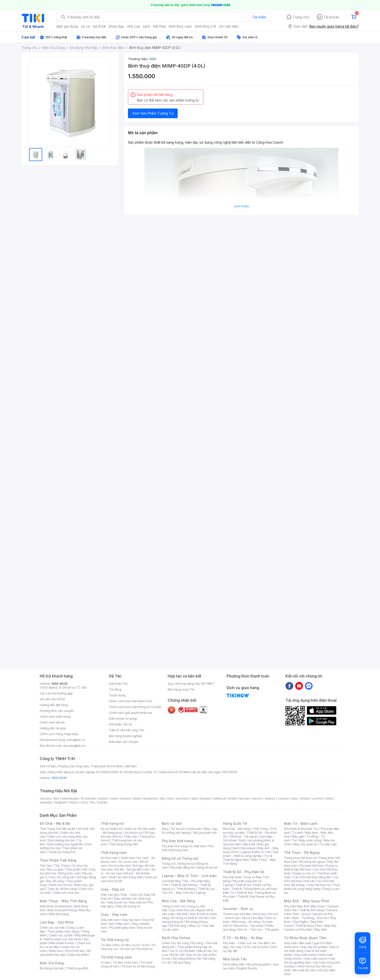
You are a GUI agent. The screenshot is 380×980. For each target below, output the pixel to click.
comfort (318, 798)
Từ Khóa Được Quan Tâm (305, 938)
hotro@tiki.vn (76, 740)
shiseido (46, 802)
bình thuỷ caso (181, 26)
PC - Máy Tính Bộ (181, 893)
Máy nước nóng (310, 840)
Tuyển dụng (117, 695)
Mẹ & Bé (249, 844)
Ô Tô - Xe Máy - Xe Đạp (243, 938)
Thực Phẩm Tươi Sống (58, 860)
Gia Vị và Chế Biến (182, 951)
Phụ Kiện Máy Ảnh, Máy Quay (304, 906)
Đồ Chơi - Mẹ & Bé (55, 823)
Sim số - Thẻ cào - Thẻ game (258, 929)
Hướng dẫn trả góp (53, 728)
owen (114, 798)
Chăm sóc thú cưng (175, 943)
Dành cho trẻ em (60, 885)
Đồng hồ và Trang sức (180, 858)
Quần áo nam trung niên (126, 877)
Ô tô (247, 947)
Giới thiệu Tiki (118, 684)
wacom (257, 798)
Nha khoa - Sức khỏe (249, 926)
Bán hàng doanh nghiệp (125, 736)
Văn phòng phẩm (258, 964)
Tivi (294, 840)
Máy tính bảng (59, 914)
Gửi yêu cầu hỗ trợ (52, 699)
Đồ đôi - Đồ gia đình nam (132, 869)
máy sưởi (290, 943)
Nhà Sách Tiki (235, 959)
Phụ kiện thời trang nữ (177, 846)
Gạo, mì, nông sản (62, 877)
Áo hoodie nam (120, 866)
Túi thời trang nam (116, 957)
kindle (232, 798)
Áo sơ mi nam (128, 862)
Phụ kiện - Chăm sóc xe (240, 943)
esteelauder (70, 798)
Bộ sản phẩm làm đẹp (65, 953)
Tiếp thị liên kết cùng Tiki (127, 730)
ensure (125, 798)
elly (162, 798)
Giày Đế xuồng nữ (128, 906)
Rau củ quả (55, 869)
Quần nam (128, 858)
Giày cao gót (110, 895)
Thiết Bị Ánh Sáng (311, 910)
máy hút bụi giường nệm (310, 961)
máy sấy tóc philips (314, 947)
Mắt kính (200, 846)
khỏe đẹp (116, 26)
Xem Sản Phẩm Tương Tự (153, 113)
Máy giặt (298, 836)
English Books (247, 968)
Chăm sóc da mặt (52, 928)
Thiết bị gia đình (77, 968)
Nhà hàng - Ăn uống (246, 922)
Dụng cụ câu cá (304, 873)
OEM (152, 59)
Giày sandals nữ (125, 898)
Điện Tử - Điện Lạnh (301, 823)
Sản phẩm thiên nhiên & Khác (64, 941)
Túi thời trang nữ (115, 940)
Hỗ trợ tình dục (75, 951)
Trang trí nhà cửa (174, 906)
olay (294, 798)
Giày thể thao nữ (319, 885)
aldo (195, 798)
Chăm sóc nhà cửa (66, 893)
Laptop (201, 893)
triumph (206, 798)
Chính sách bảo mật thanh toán (131, 701)
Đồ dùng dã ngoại (312, 862)
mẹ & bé (99, 26)
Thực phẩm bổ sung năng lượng (312, 887)
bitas (329, 798)
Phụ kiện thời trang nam (188, 848)
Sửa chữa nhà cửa (182, 910)
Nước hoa (56, 951)
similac (305, 798)
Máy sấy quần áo (305, 844)
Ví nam (106, 962)
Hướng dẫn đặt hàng (54, 705)
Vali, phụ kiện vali (205, 833)
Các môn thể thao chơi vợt (311, 879)
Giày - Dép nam (114, 914)
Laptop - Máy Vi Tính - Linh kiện (189, 876)
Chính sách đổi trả (52, 722)
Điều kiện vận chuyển (124, 742)
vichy (84, 802)
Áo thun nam (110, 858)
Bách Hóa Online (176, 938)
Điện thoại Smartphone (56, 906)
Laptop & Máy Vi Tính (256, 852)
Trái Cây (46, 866)
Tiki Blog (115, 689)
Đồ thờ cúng (178, 926)
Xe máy (236, 947)
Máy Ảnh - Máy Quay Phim (307, 901)
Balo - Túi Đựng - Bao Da (310, 918)
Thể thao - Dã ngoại (243, 836)
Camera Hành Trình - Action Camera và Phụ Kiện (311, 914)
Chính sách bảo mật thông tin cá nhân (135, 707)
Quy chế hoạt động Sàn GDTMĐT (191, 684)
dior (56, 798)
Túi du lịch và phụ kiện (186, 829)
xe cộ (85, 26)
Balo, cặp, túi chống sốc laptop (190, 831)
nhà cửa (133, 26)
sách (146, 26)
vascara (45, 798)
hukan (74, 802)
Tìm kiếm (259, 17)
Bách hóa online (244, 848)
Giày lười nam (110, 920)
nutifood (219, 798)
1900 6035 (59, 778)
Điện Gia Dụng (52, 963)
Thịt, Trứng (61, 866)
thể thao (160, 26)
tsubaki (102, 802)
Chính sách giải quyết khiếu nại (130, 713)
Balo (165, 829)
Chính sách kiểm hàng (55, 717)
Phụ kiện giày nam (122, 928)
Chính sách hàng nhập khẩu (59, 734)
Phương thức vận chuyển (57, 711)
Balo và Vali (172, 823)
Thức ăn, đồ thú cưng (62, 889)
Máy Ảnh (321, 929)
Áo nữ (105, 829)
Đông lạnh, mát (69, 873)
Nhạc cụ (194, 926)
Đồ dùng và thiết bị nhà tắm (190, 918)
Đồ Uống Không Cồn (187, 959)
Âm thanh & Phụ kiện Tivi (301, 829)
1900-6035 (59, 684)
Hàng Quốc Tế (235, 823)
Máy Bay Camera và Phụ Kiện (310, 928)
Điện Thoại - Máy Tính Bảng (63, 901)
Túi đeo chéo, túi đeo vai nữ (120, 945)
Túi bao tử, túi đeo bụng (138, 966)
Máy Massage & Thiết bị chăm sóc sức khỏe (67, 937)
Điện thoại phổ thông (62, 910)
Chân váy (130, 836)
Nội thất (182, 914)
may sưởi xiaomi (306, 955)
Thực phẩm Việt (76, 869)
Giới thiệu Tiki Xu (120, 724)
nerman (244, 798)
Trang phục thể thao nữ (300, 858)
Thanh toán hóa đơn (237, 914)
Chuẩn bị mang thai (62, 852)
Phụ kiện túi (145, 949)
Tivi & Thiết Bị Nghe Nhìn (248, 858)
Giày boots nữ (117, 902)
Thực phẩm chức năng (63, 931)
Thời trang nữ (112, 823)
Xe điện (264, 943)
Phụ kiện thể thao (312, 866)
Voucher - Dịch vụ (238, 909)
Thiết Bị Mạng (186, 889)
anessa (270, 798)
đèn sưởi (305, 943)
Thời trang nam (114, 852)
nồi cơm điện (229, 26)
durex (137, 798)
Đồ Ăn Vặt (177, 955)
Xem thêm (241, 206)
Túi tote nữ (127, 949)
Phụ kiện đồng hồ (182, 867)
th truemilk (89, 798)
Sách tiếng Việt (233, 964)
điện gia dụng (67, 26)
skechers (182, 798)
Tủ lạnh (297, 833)
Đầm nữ (117, 829)
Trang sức (169, 864)
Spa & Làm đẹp (253, 918)
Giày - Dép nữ (113, 889)
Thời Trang (260, 829)
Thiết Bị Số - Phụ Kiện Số (244, 872)
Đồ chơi (83, 829)
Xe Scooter (260, 947)
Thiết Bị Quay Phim (309, 926)
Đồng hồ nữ (186, 864)
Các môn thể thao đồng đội (312, 877)
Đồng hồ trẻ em (207, 867)
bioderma (150, 798)
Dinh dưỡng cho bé (61, 840)
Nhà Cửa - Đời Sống (178, 901)
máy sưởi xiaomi (316, 959)
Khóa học (260, 914)
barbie (103, 798)
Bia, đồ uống (55, 881)
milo (170, 798)
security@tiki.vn (74, 746)
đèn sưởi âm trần (304, 970)
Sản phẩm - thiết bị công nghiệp (251, 854)
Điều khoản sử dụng (123, 719)
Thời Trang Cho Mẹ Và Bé (58, 829)
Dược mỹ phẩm (78, 955)
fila (93, 802)
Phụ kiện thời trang (178, 841)
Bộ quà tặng (182, 962)
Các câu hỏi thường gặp (56, 693)
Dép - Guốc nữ (131, 895)
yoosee (283, 798)
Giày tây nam (131, 920)
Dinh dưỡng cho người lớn (65, 844)
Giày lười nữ (137, 902)
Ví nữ (145, 945)
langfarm (61, 802)
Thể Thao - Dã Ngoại (302, 852)
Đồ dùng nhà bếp (52, 968)
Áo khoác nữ (134, 833)
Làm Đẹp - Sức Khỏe (57, 922)
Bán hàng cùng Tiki (181, 689)
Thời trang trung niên (124, 844)
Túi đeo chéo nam (125, 962)
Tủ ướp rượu (328, 844)
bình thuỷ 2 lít (206, 26)
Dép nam (123, 924)
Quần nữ (130, 829)
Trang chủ (301, 17)
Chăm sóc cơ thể (61, 935)
